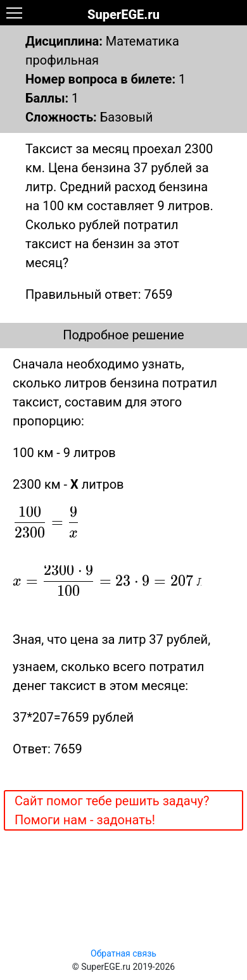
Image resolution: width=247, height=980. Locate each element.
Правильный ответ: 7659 (99, 294)
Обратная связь (123, 953)
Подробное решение (123, 335)
